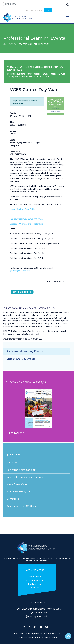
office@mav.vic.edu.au (40, 616)
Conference (13, 499)
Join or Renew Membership (21, 470)
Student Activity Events (21, 359)
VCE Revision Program (19, 492)
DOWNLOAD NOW (17, 433)
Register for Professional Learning (25, 477)
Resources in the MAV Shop (21, 506)
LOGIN (48, 10)
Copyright (39, 633)
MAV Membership (35, 581)
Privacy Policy (54, 633)
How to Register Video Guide (22, 209)
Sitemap (29, 633)
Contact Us (28, 10)
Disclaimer (19, 633)
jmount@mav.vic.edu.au (21, 271)
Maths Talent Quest (17, 484)
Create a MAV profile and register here (26, 224)
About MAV (35, 577)
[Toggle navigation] (67, 17)
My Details (12, 463)
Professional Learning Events (25, 351)
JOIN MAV (39, 10)
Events (12, 44)
